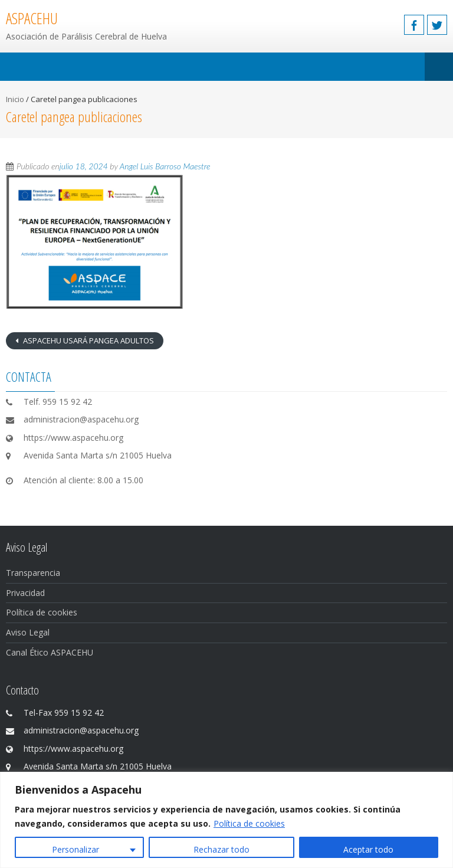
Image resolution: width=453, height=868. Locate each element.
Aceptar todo (368, 849)
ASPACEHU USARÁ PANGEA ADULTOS (88, 340)
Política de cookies (249, 823)
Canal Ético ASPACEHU (50, 652)
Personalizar (75, 849)
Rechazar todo (221, 849)
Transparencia (33, 573)
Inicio (15, 99)
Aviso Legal (28, 632)
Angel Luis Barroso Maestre (165, 166)
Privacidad (25, 593)
